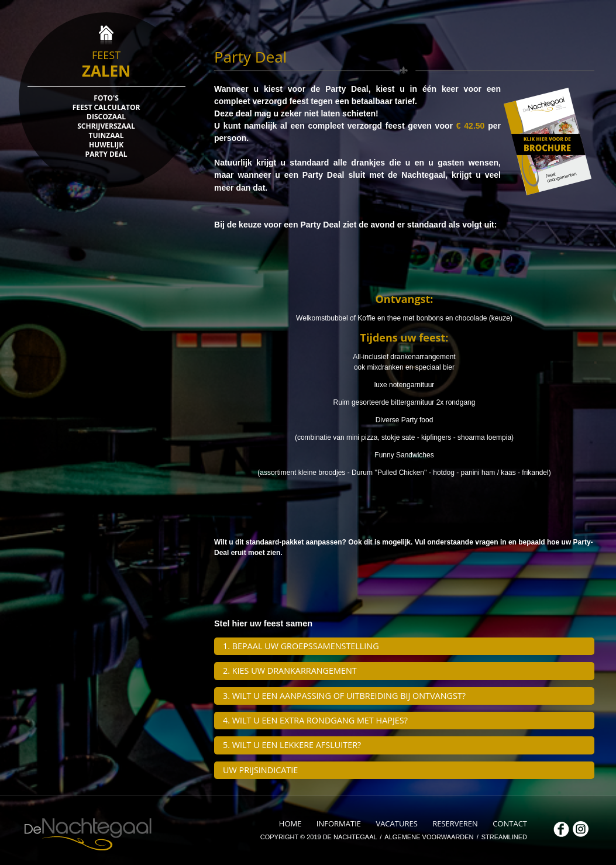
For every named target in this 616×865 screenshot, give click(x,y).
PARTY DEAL (106, 154)
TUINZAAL (106, 136)
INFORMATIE (340, 823)
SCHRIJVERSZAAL (106, 126)
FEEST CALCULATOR (106, 108)
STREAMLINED (504, 837)
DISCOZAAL (106, 117)
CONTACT (510, 823)
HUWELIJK (106, 145)
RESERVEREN (456, 823)
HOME (291, 823)
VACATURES (398, 823)
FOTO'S (106, 98)
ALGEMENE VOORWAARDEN (430, 837)
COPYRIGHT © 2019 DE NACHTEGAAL (320, 837)
